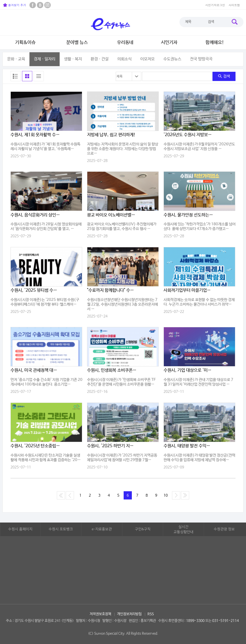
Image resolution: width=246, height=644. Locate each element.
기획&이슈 (25, 43)
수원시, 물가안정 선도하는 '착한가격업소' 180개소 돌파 (189, 215)
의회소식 (124, 59)
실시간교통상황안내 (184, 529)
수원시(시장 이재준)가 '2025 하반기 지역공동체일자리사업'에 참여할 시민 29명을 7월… (122, 458)
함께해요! (215, 43)
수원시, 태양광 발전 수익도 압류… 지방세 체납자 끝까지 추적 (189, 446)
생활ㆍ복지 (73, 59)
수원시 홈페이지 (20, 529)
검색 (224, 76)
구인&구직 (143, 529)
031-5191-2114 (226, 621)
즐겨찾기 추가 (14, 5)
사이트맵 (234, 5)
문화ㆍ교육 (16, 59)
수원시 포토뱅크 (61, 529)
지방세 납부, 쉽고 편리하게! (111, 135)
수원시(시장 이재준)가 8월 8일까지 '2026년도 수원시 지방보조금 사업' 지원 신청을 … (199, 146)
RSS (151, 614)
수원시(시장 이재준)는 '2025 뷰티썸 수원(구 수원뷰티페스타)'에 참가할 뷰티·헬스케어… (45, 302)
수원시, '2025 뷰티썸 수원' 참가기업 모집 (36, 290)
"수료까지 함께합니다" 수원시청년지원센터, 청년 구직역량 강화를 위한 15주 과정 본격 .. (112, 290)
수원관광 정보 (224, 529)
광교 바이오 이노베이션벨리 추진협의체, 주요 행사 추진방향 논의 (112, 215)
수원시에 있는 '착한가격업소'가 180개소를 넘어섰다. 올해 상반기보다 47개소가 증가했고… (200, 226)
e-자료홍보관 (102, 529)
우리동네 (125, 43)
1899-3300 (195, 621)
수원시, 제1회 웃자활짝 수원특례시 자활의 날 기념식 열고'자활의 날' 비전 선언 (36, 135)
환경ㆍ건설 (100, 59)
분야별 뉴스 (77, 43)
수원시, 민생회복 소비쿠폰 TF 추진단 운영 (112, 370)
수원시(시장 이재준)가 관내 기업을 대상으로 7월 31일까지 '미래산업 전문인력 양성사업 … (198, 382)
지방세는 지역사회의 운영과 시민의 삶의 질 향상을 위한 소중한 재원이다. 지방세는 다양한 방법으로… (123, 149)
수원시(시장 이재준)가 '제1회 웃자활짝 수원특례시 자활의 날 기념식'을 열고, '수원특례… (45, 146)
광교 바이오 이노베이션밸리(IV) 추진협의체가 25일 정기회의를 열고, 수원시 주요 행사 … (122, 226)
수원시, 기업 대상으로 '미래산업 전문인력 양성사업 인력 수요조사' (189, 370)
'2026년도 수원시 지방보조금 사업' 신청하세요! (189, 135)
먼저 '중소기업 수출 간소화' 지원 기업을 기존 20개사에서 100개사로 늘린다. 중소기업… (46, 382)
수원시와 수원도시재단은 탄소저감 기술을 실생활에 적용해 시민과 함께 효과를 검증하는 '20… (46, 458)
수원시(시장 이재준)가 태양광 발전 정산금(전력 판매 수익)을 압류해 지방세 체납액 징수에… (199, 458)
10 (166, 495)
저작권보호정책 (100, 614)
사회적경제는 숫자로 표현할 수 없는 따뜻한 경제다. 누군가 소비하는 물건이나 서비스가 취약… (199, 302)
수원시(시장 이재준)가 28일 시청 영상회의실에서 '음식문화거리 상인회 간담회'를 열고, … (46, 226)
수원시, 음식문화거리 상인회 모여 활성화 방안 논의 (36, 215)
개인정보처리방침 (129, 614)
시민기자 (169, 43)
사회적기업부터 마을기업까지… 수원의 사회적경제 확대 (189, 290)
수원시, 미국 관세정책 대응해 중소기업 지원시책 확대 (36, 370)
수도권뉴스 (172, 59)
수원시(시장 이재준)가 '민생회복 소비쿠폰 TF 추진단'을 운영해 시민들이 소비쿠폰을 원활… (121, 382)
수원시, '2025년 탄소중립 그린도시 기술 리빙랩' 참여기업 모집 (36, 446)
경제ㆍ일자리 (45, 59)
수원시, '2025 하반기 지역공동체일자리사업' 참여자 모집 (112, 446)
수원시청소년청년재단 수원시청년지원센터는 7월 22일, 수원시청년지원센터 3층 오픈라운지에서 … (122, 304)
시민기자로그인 (215, 5)
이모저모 (147, 59)
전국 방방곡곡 (201, 59)
